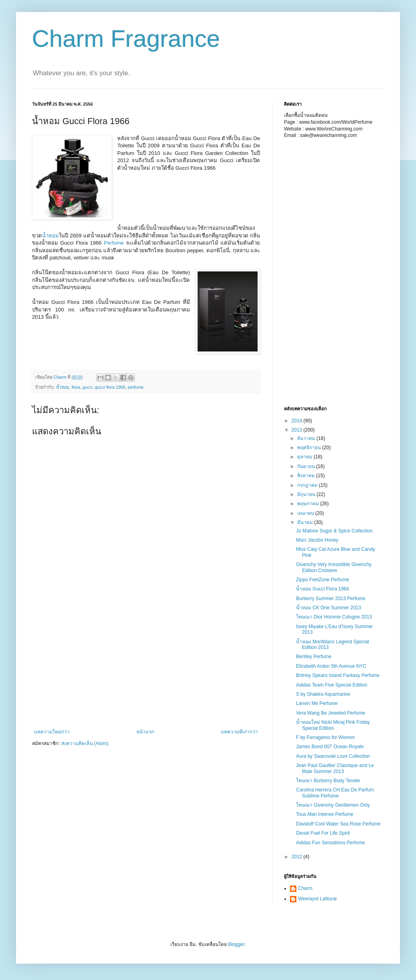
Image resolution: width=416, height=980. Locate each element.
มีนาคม (306, 522)
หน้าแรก (145, 732)
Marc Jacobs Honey (317, 540)
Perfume (114, 243)
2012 (298, 857)
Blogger (236, 944)
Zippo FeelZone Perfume (323, 580)
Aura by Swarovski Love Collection (333, 756)
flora (76, 387)
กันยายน (307, 466)
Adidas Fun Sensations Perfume (330, 843)
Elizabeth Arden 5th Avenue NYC (331, 666)
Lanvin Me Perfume (317, 703)
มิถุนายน (307, 494)
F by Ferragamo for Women (325, 737)
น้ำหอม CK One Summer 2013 (329, 608)
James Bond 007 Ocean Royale (330, 747)
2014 (298, 421)
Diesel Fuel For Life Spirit (323, 833)
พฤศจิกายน (310, 448)
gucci (87, 387)
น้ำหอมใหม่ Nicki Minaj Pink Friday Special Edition (333, 725)
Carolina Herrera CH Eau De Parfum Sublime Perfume (335, 793)
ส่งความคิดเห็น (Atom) (85, 743)
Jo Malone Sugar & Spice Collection (334, 531)
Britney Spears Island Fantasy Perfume (338, 675)
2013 (298, 430)
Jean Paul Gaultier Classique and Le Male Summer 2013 (335, 768)
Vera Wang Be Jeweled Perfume (331, 713)
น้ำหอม (50, 236)
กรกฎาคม (308, 485)
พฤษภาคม (309, 504)
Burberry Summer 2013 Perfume (331, 598)
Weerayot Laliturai (317, 899)
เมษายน (306, 513)
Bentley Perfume (314, 657)
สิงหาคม (307, 476)
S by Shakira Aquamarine (323, 694)
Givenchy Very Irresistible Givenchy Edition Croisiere (334, 567)
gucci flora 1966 (110, 387)
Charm (305, 888)
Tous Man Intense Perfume (325, 814)
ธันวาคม (307, 438)
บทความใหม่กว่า (52, 732)
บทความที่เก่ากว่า (239, 732)
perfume (136, 387)
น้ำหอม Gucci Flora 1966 (323, 589)
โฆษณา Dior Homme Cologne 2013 (334, 617)
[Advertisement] (157, 197)
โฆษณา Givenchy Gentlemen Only (333, 805)
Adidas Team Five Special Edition (332, 685)
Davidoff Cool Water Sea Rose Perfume (338, 824)
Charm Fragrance (126, 39)
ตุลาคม (305, 457)
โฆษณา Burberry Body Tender (328, 781)
